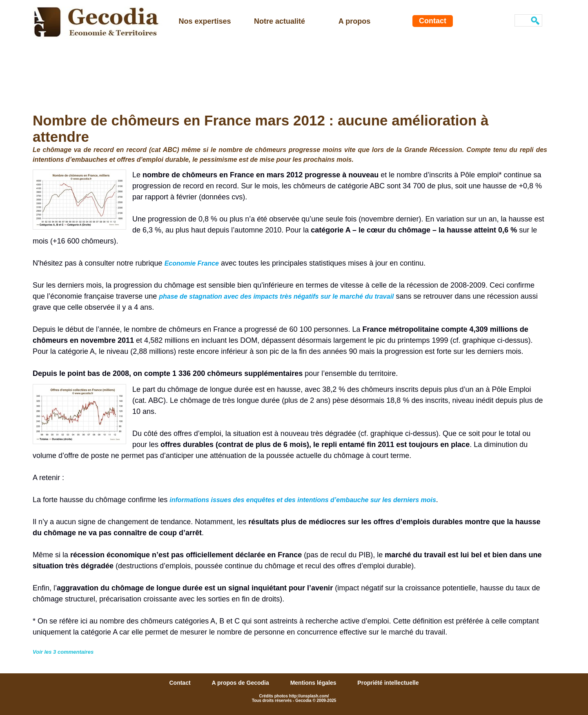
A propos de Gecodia (241, 683)
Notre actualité (280, 21)
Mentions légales (314, 683)
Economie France (192, 263)
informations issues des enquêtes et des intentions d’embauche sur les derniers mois (303, 500)
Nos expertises (205, 21)
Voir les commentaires (63, 652)
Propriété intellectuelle (388, 683)
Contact (433, 21)
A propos (354, 21)
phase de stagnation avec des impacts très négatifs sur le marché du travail (276, 296)
